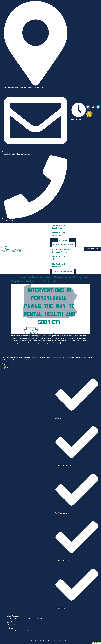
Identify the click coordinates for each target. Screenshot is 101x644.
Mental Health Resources (63, 265)
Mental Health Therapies (63, 234)
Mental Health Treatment (63, 227)
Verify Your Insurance (63, 245)
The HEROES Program (63, 271)
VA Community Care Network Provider (61, 251)
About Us (63, 240)
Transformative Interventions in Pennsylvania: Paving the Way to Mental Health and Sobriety (49, 279)
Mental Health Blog (63, 258)
